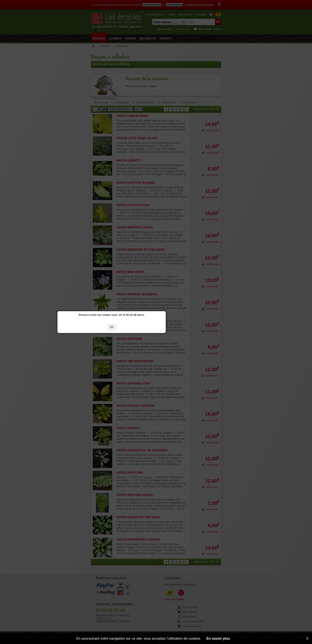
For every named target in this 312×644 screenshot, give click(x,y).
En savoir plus (218, 638)
